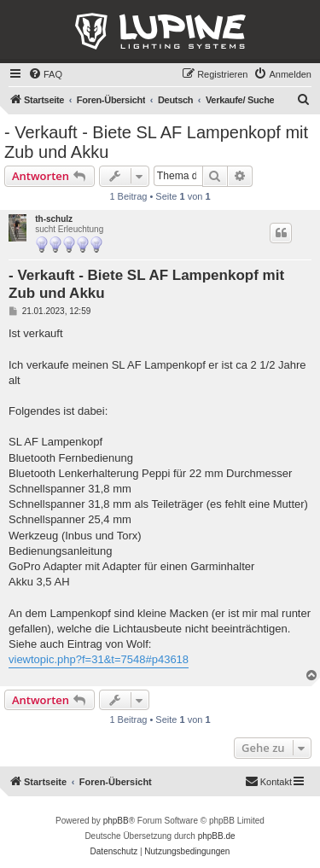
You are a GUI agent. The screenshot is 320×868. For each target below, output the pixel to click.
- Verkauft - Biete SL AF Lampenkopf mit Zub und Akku (156, 142)
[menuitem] (45, 74)
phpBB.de (217, 836)
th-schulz (54, 219)
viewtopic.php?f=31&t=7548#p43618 (99, 659)
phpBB (116, 821)
